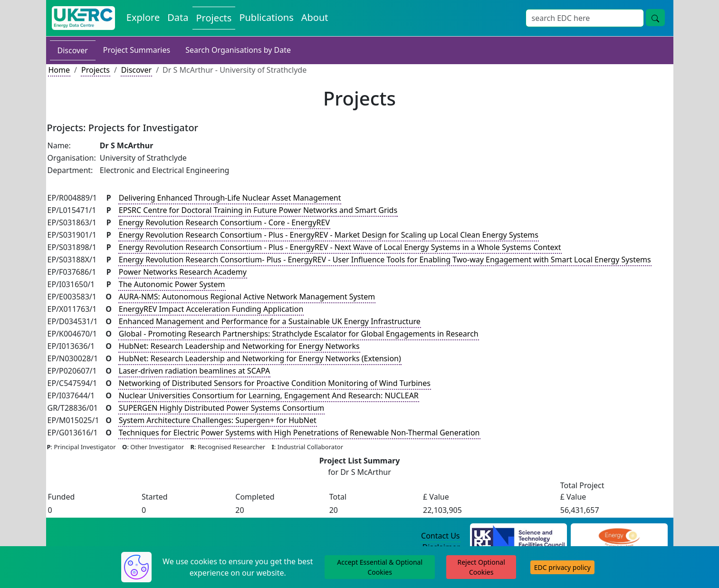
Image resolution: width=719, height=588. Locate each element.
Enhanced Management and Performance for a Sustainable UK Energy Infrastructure (270, 321)
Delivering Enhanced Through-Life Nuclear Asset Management (230, 198)
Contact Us (440, 536)
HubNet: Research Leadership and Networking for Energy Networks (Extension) (260, 358)
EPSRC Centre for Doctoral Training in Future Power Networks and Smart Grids (258, 210)
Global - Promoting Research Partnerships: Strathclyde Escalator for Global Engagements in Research (299, 334)
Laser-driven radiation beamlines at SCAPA (194, 371)
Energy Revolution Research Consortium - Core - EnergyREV (224, 222)
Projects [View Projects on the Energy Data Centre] (214, 18)
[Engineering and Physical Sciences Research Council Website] (619, 536)
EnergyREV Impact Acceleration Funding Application (211, 309)
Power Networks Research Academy (183, 272)
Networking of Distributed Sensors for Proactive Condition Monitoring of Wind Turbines (275, 383)
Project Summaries (137, 50)
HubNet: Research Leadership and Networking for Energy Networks (239, 346)
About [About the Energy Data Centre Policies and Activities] (315, 17)
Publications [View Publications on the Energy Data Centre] (266, 17)
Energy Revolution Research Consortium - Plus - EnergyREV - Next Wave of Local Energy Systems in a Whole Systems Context (340, 247)
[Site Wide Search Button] (655, 18)
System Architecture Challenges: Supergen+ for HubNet (218, 420)
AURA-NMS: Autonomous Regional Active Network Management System (247, 297)
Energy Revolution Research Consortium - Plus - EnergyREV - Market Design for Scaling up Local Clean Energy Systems (329, 235)
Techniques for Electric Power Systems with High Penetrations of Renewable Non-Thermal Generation (299, 433)
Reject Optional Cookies (481, 567)
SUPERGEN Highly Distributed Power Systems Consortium (222, 408)
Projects (96, 70)
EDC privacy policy (562, 567)
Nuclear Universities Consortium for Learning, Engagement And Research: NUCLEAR (269, 395)
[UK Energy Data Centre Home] (83, 18)
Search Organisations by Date (238, 50)
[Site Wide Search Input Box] (585, 18)
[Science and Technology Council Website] (518, 536)
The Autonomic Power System (172, 284)
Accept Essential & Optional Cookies (380, 567)
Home (59, 70)
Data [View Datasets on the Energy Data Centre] (178, 17)
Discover (73, 50)
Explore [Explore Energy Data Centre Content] (143, 17)
